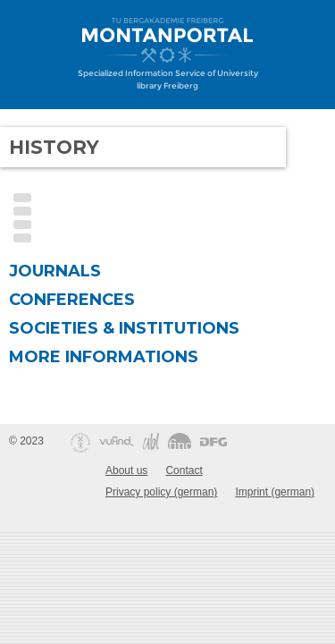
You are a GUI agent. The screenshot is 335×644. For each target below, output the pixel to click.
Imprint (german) (275, 492)
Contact (184, 470)
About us (126, 470)
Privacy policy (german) (161, 492)
